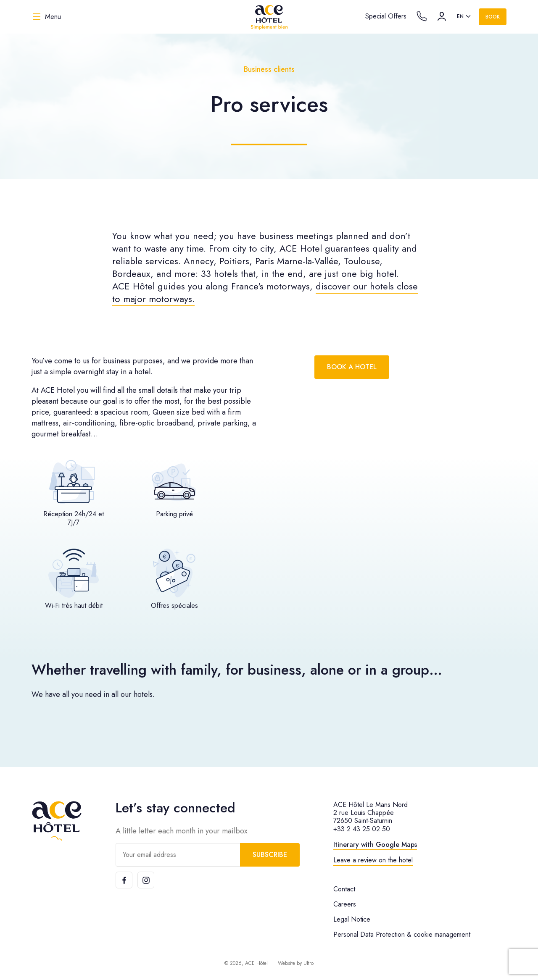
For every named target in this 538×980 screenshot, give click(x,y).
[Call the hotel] (422, 16)
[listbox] (464, 17)
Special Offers (386, 16)
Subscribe (270, 855)
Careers (345, 904)
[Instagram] (146, 880)
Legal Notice (352, 919)
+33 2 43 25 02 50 (362, 829)
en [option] (460, 16)
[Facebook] (124, 880)
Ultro (309, 963)
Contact (344, 889)
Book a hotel (352, 367)
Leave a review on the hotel (373, 860)
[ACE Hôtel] (269, 17)
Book (493, 17)
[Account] (442, 16)
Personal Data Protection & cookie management (402, 934)
